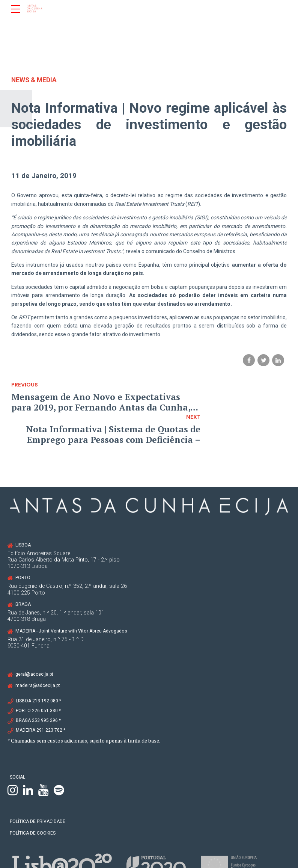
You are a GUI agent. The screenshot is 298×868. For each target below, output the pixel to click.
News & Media (35, 80)
